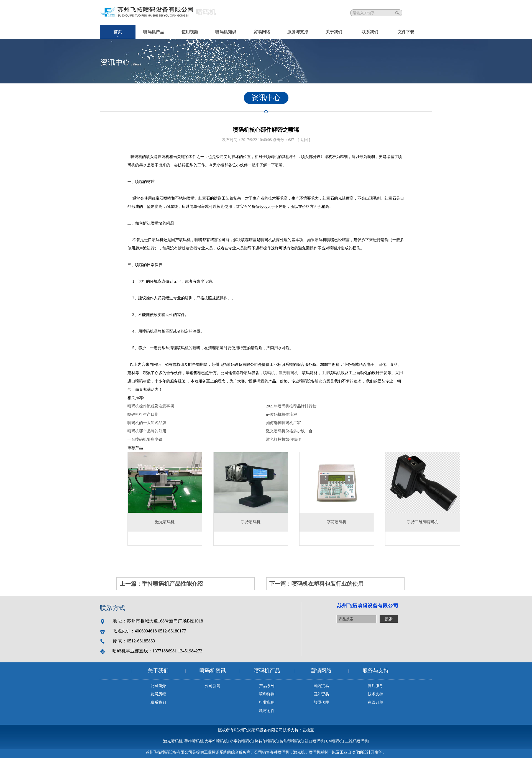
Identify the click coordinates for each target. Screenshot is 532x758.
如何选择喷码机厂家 (283, 423)
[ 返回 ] (304, 140)
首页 (118, 32)
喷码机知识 (226, 32)
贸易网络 (262, 32)
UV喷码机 (334, 741)
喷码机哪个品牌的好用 (147, 431)
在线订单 (375, 702)
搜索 (398, 13)
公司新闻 (213, 686)
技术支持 (375, 694)
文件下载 (406, 32)
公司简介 (158, 686)
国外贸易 (321, 694)
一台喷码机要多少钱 (145, 439)
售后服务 (375, 686)
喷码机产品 (154, 32)
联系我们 (370, 32)
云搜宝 (308, 730)
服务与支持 (298, 32)
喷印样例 (267, 694)
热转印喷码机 (266, 741)
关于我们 (334, 32)
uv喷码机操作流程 (282, 414)
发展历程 (158, 694)
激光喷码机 (288, 373)
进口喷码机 (314, 741)
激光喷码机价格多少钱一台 (289, 431)
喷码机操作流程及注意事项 (151, 406)
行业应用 (267, 702)
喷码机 (136, 157)
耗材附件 (267, 711)
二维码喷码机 (357, 741)
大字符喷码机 (216, 741)
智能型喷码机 (291, 741)
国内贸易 (321, 686)
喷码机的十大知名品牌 (147, 423)
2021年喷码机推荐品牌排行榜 (291, 406)
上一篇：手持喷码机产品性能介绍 (161, 584)
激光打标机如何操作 (283, 439)
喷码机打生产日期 (143, 414)
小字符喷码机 (241, 741)
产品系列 (267, 686)
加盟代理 (321, 702)
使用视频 (190, 32)
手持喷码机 (194, 741)
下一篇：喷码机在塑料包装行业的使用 (316, 584)
